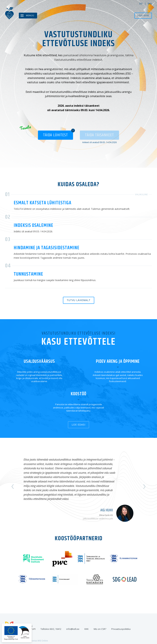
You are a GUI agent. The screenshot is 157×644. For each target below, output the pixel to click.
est (141, 4)
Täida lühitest (55, 135)
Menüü (30, 15)
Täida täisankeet (99, 135)
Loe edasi (78, 425)
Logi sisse (143, 15)
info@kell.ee (73, 629)
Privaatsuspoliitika (121, 629)
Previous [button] (13, 487)
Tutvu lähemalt (79, 300)
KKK (87, 629)
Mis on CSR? (100, 629)
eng (150, 4)
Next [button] (144, 487)
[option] (78, 487)
